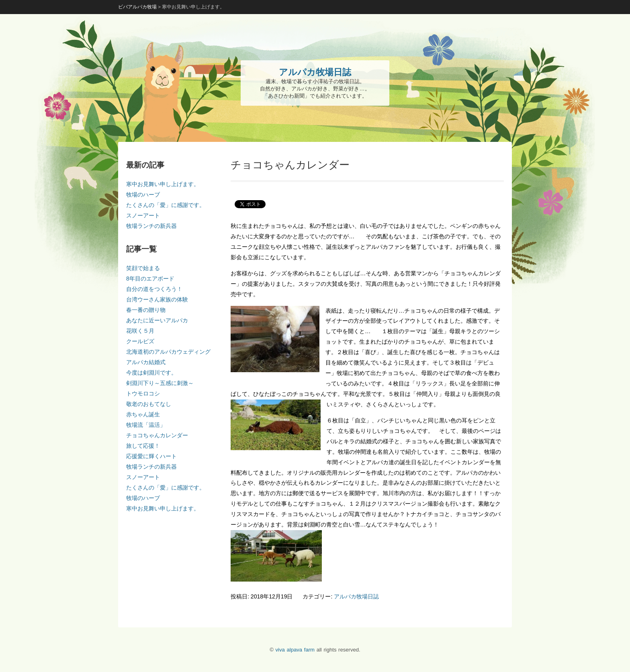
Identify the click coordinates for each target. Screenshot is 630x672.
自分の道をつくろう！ (154, 289)
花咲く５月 (140, 331)
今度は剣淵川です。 (151, 373)
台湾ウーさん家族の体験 (157, 299)
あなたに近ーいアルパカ (157, 320)
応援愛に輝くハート (151, 456)
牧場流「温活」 (146, 425)
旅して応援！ (143, 446)
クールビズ (140, 341)
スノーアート (143, 215)
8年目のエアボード (150, 279)
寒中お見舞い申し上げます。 (163, 184)
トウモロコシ (143, 393)
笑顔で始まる (143, 268)
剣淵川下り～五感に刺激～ (160, 383)
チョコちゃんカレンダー (157, 435)
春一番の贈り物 (146, 310)
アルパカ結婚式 (146, 362)
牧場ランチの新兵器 (151, 226)
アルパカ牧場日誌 (356, 596)
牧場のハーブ (143, 195)
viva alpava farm (295, 650)
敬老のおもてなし (149, 404)
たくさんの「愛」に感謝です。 (166, 205)
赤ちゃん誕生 (143, 414)
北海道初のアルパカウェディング (168, 352)
